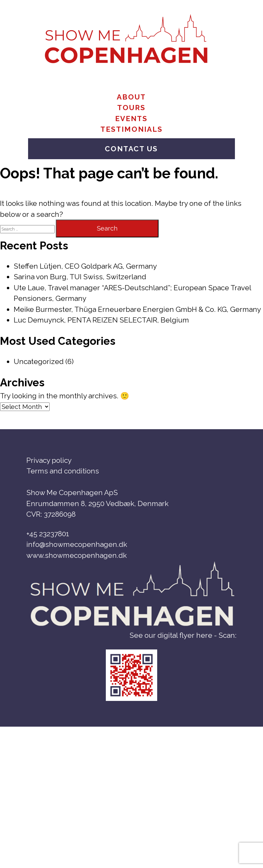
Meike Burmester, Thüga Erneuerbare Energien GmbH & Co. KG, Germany (137, 309)
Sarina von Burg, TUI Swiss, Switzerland (80, 277)
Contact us (131, 149)
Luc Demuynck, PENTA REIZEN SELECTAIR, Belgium (101, 320)
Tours (131, 108)
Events (131, 119)
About (131, 97)
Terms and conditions (63, 471)
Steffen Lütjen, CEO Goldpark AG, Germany (85, 266)
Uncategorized (39, 361)
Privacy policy (49, 460)
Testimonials (131, 129)
